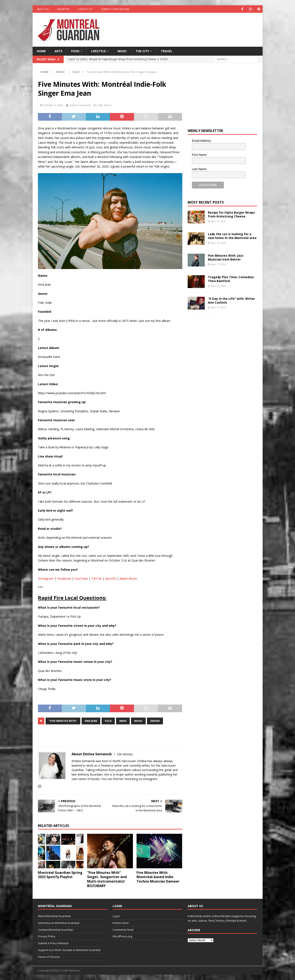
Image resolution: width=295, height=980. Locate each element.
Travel (167, 51)
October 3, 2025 (53, 105)
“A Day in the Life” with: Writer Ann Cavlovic (231, 300)
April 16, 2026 (218, 286)
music (138, 721)
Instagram (46, 578)
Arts (58, 51)
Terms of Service (49, 957)
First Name (199, 155)
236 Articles (125, 754)
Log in (116, 916)
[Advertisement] (189, 27)
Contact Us (85, 9)
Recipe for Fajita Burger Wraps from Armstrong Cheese (231, 214)
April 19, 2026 (218, 221)
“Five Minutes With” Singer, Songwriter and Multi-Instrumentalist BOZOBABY (107, 879)
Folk (100, 105)
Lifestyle (99, 51)
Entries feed (121, 923)
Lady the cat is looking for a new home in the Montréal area (232, 236)
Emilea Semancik (80, 105)
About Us (43, 9)
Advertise (63, 9)
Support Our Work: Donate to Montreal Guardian (69, 950)
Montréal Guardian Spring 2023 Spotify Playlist (60, 875)
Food (75, 51)
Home (41, 51)
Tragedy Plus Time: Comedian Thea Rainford (231, 279)
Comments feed (123, 930)
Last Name (199, 169)
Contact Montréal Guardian (55, 930)
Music (122, 51)
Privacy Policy (47, 936)
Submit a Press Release (115, 9)
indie (123, 721)
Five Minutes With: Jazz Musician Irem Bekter (226, 257)
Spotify (111, 578)
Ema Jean (91, 721)
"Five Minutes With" (63, 721)
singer (155, 721)
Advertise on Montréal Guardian (59, 923)
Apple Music (128, 578)
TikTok (96, 578)
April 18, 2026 (218, 243)
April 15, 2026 (218, 307)
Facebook (64, 578)
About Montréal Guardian (54, 916)
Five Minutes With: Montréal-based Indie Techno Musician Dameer (158, 877)
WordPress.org (122, 936)
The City (142, 51)
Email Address (201, 141)
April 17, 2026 (218, 264)
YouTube (81, 578)
